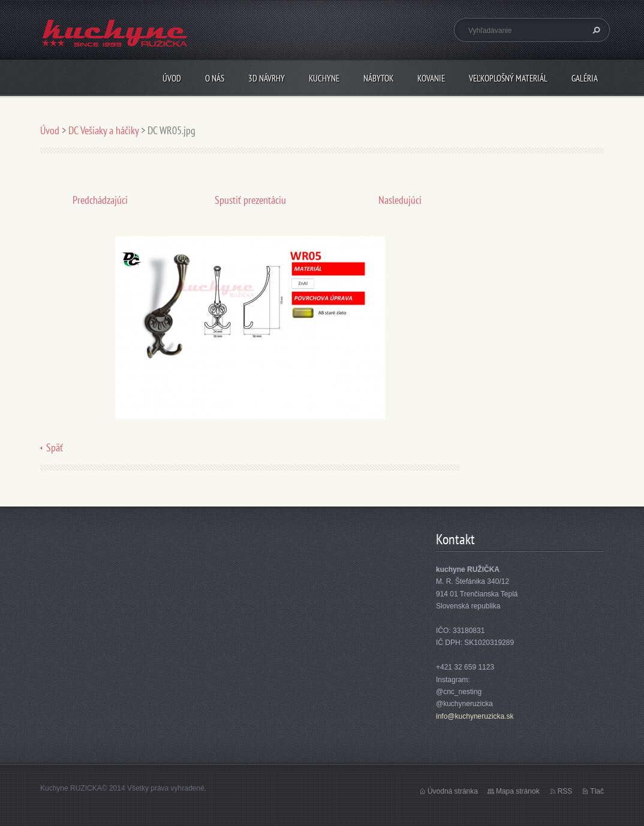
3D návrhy (267, 78)
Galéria (585, 78)
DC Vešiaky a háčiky (103, 130)
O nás (215, 78)
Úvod (172, 78)
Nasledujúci (400, 200)
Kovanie (431, 78)
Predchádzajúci (100, 200)
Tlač (597, 791)
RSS (565, 791)
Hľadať (595, 30)
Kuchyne (324, 78)
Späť (55, 447)
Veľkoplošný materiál (508, 78)
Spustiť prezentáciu (250, 200)
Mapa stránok (518, 791)
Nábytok (378, 78)
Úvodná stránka (453, 791)
